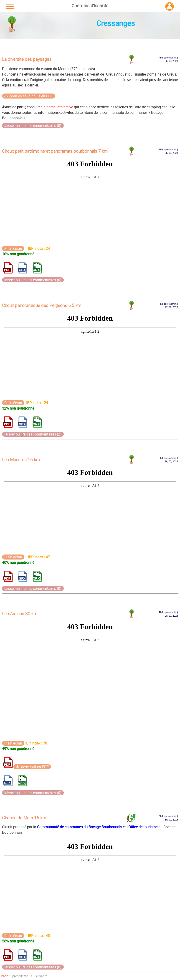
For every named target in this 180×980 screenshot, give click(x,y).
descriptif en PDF (32, 767)
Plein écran (13, 248)
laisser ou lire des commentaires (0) (33, 126)
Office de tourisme (143, 827)
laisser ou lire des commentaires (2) (33, 434)
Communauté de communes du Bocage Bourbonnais (79, 827)
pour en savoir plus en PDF (29, 96)
